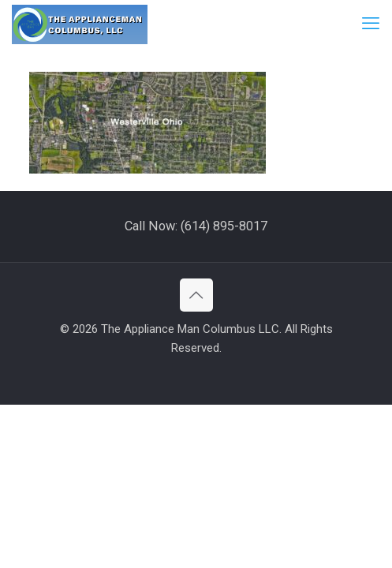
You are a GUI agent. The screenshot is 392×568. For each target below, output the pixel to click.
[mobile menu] (371, 24)
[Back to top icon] (196, 295)
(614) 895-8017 (224, 226)
